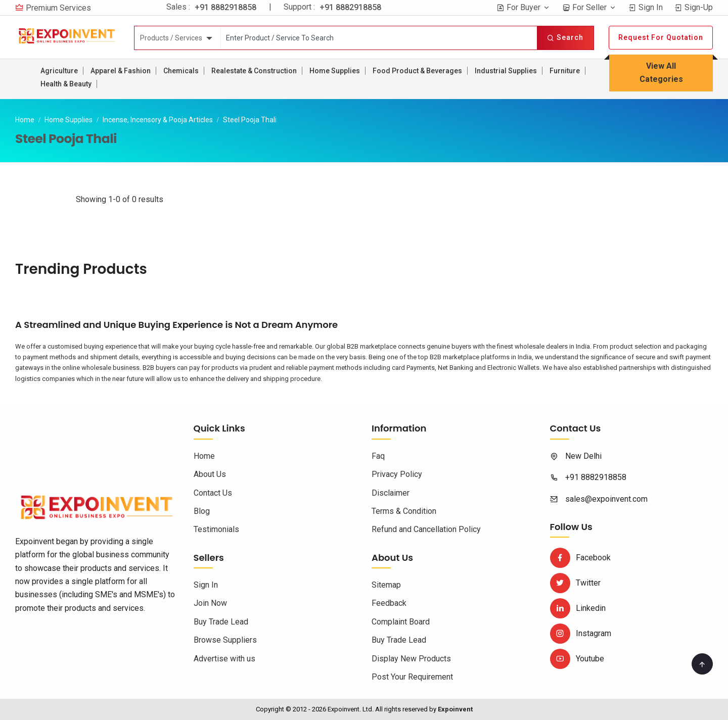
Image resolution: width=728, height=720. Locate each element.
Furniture (565, 71)
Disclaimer (391, 493)
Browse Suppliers (225, 640)
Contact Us (213, 493)
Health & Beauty (66, 84)
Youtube (577, 659)
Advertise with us (224, 659)
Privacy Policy (397, 474)
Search (565, 37)
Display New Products (411, 659)
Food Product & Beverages (417, 71)
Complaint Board (401, 622)
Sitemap (386, 585)
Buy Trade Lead (221, 622)
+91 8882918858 (225, 7)
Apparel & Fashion (121, 71)
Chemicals (181, 71)
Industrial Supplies (506, 71)
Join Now (210, 603)
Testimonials (216, 529)
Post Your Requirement (412, 677)
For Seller (589, 7)
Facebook (580, 558)
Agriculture (59, 71)
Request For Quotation (661, 37)
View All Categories (661, 73)
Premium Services (58, 8)
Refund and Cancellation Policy (426, 529)
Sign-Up (694, 7)
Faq (378, 456)
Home (25, 120)
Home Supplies (335, 71)
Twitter (575, 583)
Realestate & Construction (254, 71)
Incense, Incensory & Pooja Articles (158, 120)
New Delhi (583, 456)
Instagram (581, 633)
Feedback (389, 603)
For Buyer (524, 7)
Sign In (646, 7)
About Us (210, 474)
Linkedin (578, 608)
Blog (202, 511)
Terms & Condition (404, 511)
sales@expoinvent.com (606, 499)
